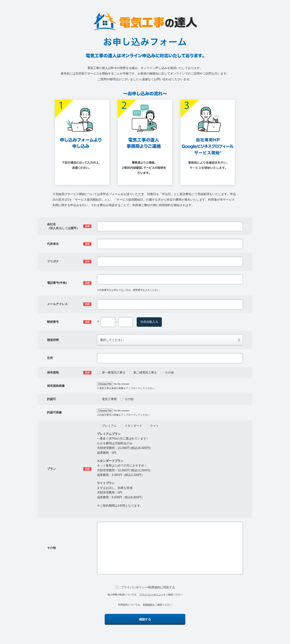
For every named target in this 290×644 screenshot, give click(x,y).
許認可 (51, 399)
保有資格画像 (56, 386)
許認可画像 (54, 412)
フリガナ (53, 261)
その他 (51, 548)
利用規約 (148, 605)
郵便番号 (53, 322)
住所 (50, 358)
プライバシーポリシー (151, 595)
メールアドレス (57, 304)
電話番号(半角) (57, 283)
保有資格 (53, 372)
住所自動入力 (149, 322)
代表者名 (53, 244)
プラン (51, 469)
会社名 (63, 226)
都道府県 (53, 340)
